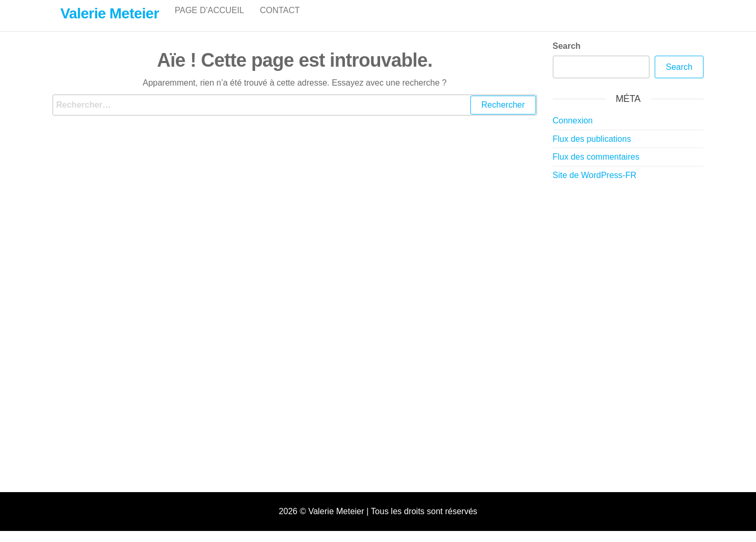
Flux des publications (592, 150)
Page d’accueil (209, 21)
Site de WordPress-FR (595, 186)
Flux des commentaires (596, 168)
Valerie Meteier (110, 13)
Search (567, 57)
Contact (280, 21)
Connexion (573, 132)
